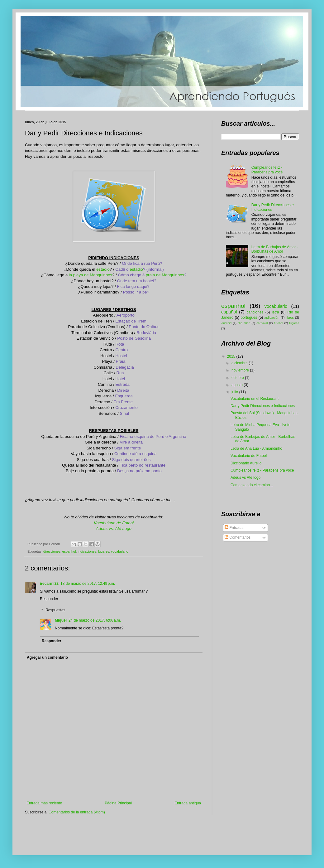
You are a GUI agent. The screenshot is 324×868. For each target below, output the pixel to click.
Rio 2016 (244, 323)
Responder (49, 599)
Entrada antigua (188, 803)
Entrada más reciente (44, 803)
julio (235, 392)
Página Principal (118, 803)
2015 (232, 356)
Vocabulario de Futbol (114, 523)
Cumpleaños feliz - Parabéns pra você (267, 170)
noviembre (241, 370)
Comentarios (238, 537)
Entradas (234, 528)
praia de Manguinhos (165, 275)
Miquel (61, 620)
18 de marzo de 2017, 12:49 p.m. (88, 584)
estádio (136, 269)
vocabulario (119, 551)
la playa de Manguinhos (91, 275)
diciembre (240, 363)
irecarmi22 (49, 584)
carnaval (262, 323)
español (229, 312)
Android (226, 323)
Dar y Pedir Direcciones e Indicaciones (263, 406)
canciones (255, 312)
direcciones (52, 551)
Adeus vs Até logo (245, 478)
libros (290, 318)
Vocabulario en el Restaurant (255, 399)
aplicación (272, 318)
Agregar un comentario (47, 657)
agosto (238, 385)
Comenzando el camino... (252, 485)
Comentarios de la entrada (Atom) (77, 812)
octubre (238, 378)
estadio (103, 269)
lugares (104, 551)
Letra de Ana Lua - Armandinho (256, 449)
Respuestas (55, 610)
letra (275, 312)
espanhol (69, 551)
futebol (279, 323)
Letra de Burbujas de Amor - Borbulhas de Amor (275, 249)
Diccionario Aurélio (246, 463)
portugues (249, 318)
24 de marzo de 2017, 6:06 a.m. (95, 620)
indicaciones (87, 551)
